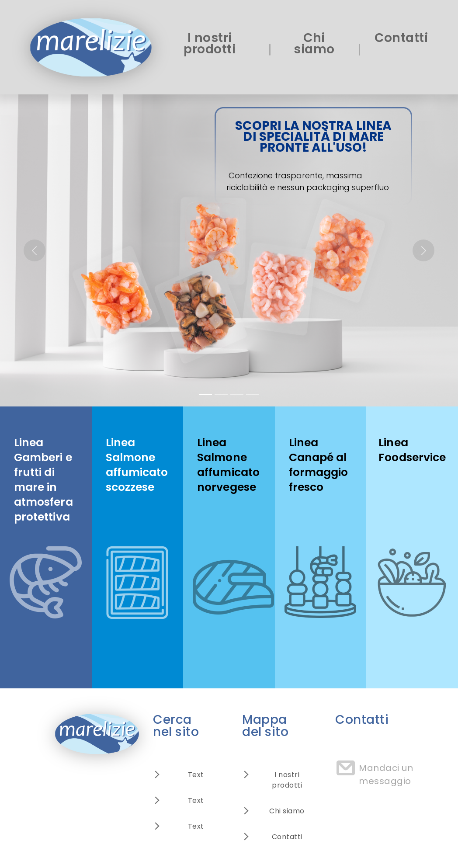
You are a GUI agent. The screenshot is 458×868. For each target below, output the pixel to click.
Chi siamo (314, 43)
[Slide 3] (237, 394)
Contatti (401, 38)
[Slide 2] (221, 394)
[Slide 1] (205, 394)
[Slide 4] (253, 394)
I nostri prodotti (210, 43)
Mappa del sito (265, 726)
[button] (34, 250)
